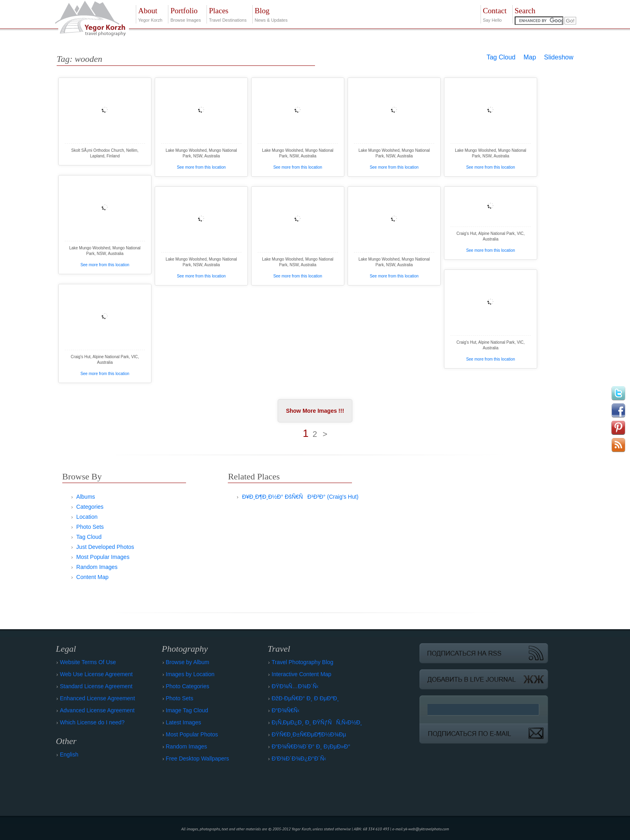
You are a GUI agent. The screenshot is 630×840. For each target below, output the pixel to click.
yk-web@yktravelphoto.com (426, 829)
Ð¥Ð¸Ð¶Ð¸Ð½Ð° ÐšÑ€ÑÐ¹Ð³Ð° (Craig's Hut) (300, 497)
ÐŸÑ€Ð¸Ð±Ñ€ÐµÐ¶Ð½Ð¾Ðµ (309, 734)
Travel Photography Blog (303, 662)
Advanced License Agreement (97, 710)
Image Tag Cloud (187, 710)
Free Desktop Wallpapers (197, 758)
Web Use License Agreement (96, 674)
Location (87, 517)
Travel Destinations (228, 14)
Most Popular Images (103, 557)
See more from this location (201, 167)
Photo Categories (188, 686)
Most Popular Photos (192, 734)
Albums (86, 497)
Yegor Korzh (150, 14)
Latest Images (184, 722)
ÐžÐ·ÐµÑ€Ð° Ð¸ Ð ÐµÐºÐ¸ (305, 698)
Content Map (92, 577)
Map (530, 57)
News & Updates (271, 14)
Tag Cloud (501, 57)
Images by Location (190, 674)
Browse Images (186, 14)
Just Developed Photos (105, 547)
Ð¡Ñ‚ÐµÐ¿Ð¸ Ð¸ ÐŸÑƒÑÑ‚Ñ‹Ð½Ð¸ (317, 722)
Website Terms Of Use (88, 662)
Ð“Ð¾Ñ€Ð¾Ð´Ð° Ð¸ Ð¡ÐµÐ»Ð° (311, 746)
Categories (90, 507)
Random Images (97, 567)
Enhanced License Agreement (97, 698)
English (69, 754)
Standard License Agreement (96, 686)
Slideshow (559, 57)
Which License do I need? (92, 722)
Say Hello (495, 14)
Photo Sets (90, 527)
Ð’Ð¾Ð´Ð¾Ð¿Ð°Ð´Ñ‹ (299, 758)
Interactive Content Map (302, 674)
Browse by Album (188, 662)
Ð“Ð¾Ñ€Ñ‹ (285, 710)
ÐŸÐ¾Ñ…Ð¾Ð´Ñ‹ (295, 686)
